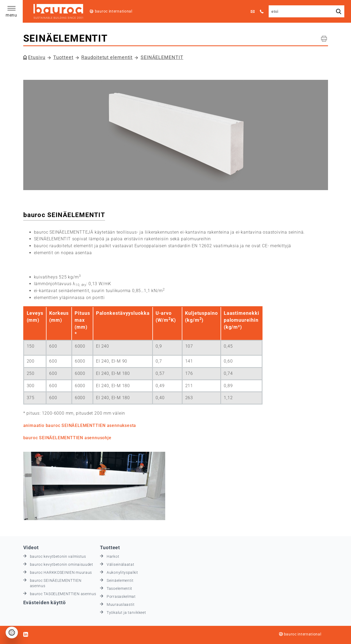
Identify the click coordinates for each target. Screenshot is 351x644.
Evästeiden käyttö (45, 602)
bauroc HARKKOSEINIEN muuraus (61, 572)
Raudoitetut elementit (107, 57)
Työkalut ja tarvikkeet (126, 612)
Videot (31, 547)
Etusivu (37, 57)
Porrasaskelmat (121, 596)
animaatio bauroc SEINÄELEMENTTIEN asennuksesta (80, 425)
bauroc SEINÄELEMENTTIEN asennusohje (67, 438)
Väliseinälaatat (121, 564)
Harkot (113, 556)
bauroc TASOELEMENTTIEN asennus (63, 594)
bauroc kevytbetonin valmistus (58, 556)
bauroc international (114, 11)
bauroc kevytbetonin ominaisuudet (62, 564)
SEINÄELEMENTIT (162, 57)
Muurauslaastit (121, 604)
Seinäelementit (120, 580)
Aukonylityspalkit (122, 572)
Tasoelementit (119, 588)
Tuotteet (63, 57)
